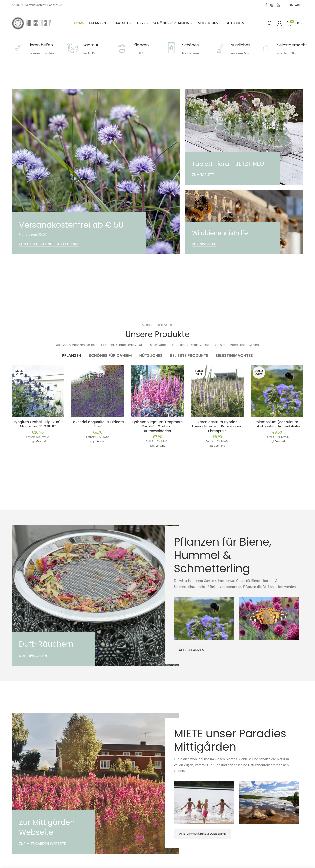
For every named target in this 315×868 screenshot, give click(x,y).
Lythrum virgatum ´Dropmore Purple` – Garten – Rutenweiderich (158, 426)
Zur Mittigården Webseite (42, 844)
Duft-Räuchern (33, 656)
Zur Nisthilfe (204, 244)
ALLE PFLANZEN (192, 650)
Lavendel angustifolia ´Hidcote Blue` (98, 424)
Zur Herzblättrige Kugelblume (49, 244)
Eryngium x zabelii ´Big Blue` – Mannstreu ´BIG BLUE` (38, 424)
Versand (41, 441)
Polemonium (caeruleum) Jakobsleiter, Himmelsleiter (277, 424)
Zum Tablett (203, 175)
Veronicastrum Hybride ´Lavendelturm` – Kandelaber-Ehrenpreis (217, 426)
